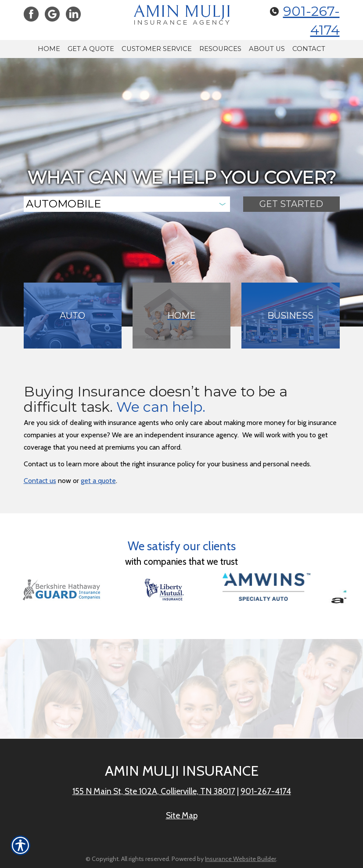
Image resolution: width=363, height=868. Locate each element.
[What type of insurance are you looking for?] (127, 204)
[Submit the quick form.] (291, 204)
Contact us (40, 481)
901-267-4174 (266, 791)
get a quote (98, 481)
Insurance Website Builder (241, 859)
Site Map (182, 815)
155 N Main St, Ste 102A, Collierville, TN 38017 (154, 791)
